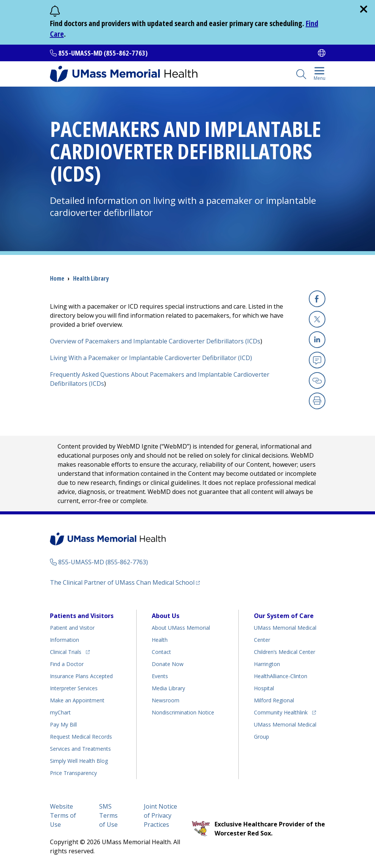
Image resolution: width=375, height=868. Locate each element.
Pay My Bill (63, 724)
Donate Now (168, 664)
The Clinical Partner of (125, 582)
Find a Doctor (67, 664)
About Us (166, 616)
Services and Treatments (80, 749)
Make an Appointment (77, 700)
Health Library (91, 278)
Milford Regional (274, 700)
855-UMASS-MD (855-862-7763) (103, 53)
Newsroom (166, 700)
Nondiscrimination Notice (183, 712)
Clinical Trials (70, 651)
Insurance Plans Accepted (81, 676)
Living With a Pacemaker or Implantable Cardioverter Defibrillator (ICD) (151, 358)
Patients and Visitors (82, 616)
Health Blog (79, 761)
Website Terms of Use (63, 815)
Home (57, 278)
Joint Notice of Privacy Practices (160, 815)
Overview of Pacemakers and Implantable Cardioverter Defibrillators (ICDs (155, 341)
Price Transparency (73, 773)
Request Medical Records (81, 737)
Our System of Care (284, 616)
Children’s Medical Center (285, 652)
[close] (364, 9)
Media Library (168, 688)
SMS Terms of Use (108, 815)
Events (160, 676)
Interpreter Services (74, 688)
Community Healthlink (281, 711)
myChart (60, 712)
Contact (161, 652)
